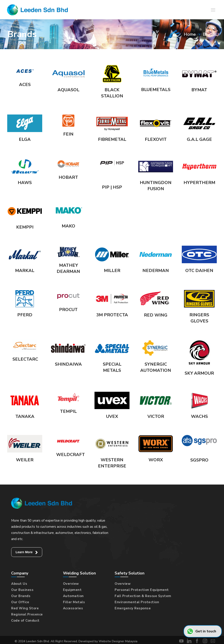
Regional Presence (27, 614)
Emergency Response (133, 608)
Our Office (20, 602)
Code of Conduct (25, 621)
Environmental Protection (137, 602)
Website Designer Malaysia (118, 641)
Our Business (22, 590)
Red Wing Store (25, 608)
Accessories (73, 608)
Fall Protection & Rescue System (143, 596)
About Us (19, 584)
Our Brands (21, 596)
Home (190, 34)
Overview (71, 584)
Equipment (72, 590)
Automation (73, 596)
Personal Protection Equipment (142, 590)
